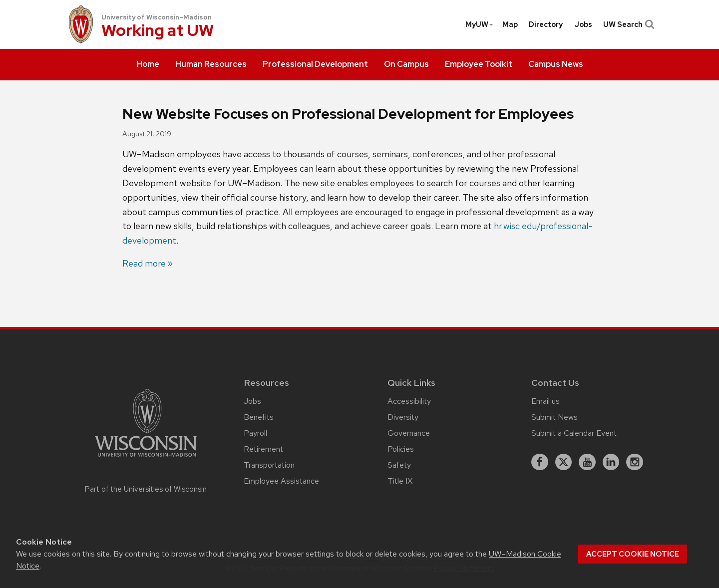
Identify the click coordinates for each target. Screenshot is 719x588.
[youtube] (587, 462)
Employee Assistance (281, 481)
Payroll (255, 433)
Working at (158, 31)
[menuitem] (148, 65)
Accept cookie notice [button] (633, 554)
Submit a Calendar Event (574, 433)
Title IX (400, 481)
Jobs (583, 24)
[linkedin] (611, 462)
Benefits (259, 417)
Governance (409, 433)
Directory (546, 24)
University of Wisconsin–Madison (157, 17)
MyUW (480, 24)
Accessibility (409, 401)
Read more (144, 263)
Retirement (263, 449)
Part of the (146, 489)
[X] (564, 462)
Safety (399, 465)
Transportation (269, 465)
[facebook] (540, 462)
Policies (401, 449)
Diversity (403, 417)
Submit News (554, 417)
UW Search (628, 24)
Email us (545, 401)
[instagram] (635, 462)
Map (510, 24)
